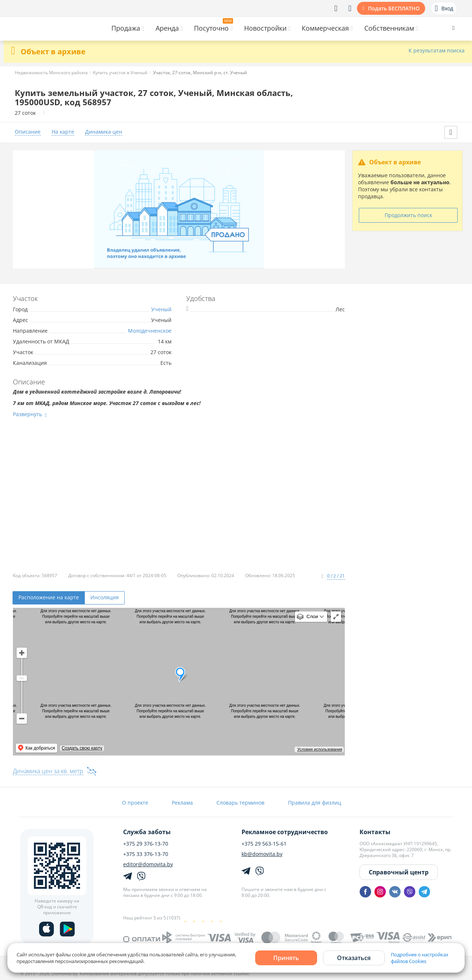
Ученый (161, 309)
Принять (286, 958)
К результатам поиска (437, 51)
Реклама (182, 803)
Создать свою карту (82, 748)
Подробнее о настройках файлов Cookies (420, 958)
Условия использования (320, 749)
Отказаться (354, 958)
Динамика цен (104, 132)
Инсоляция (105, 597)
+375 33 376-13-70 (146, 854)
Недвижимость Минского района (51, 73)
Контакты (375, 832)
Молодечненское (150, 331)
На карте (63, 132)
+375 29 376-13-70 (146, 844)
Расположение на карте (49, 597)
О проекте (135, 803)
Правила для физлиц (315, 803)
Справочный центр (399, 872)
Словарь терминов (240, 803)
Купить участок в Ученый (120, 73)
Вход (444, 8)
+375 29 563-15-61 (264, 844)
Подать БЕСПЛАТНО (394, 8)
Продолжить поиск (408, 215)
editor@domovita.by (148, 864)
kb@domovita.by (262, 854)
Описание (28, 132)
